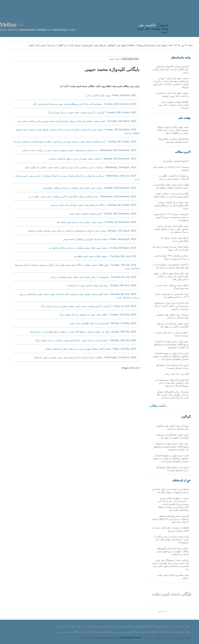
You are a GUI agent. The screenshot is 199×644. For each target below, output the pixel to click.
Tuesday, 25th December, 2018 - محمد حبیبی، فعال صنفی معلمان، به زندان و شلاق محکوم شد (89, 188)
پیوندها (141, 45)
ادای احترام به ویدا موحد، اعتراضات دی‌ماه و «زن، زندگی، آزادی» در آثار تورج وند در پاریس (171, 306)
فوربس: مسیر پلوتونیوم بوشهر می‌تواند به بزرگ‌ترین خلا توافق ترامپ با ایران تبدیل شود (170, 519)
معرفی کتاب (75, 45)
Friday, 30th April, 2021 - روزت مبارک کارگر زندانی (111, 95)
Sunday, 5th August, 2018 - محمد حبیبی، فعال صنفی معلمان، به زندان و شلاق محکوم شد (92, 248)
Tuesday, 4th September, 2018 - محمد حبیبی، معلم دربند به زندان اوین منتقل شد (96, 222)
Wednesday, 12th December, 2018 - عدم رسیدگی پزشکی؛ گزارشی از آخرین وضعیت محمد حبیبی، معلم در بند (82, 196)
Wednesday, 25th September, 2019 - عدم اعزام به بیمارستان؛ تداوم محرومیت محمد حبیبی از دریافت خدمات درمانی (79, 150)
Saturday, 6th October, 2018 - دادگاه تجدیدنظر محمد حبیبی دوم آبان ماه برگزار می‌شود (93, 205)
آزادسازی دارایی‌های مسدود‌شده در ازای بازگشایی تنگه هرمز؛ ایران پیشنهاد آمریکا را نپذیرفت (172, 383)
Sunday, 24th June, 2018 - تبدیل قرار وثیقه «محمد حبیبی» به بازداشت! (101, 285)
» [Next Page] (122, 368)
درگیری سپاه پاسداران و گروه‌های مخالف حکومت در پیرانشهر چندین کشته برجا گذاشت (172, 551)
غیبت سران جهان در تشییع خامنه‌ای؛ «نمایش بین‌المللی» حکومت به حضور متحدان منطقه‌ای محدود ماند (171, 356)
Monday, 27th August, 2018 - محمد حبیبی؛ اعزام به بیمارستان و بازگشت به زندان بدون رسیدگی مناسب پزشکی (82, 231)
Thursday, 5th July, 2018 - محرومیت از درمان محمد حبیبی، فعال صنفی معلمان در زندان (93, 277)
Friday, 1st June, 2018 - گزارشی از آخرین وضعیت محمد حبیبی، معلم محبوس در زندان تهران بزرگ (88, 306)
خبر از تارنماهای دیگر (182, 480)
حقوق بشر (121, 45)
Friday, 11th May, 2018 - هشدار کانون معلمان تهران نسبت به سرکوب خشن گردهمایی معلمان (90, 349)
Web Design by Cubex (130, 637)
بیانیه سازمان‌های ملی (181, 57)
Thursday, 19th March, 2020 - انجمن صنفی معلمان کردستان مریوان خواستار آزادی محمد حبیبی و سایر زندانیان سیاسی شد (77, 121)
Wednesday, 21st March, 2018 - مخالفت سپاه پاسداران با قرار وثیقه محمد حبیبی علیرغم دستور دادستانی (85, 357)
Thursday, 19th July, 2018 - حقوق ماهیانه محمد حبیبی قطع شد (105, 256)
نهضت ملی (161, 45)
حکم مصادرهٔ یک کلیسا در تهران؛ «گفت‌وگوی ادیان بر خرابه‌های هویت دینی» (171, 205)
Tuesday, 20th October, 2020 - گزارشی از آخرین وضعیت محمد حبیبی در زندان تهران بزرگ (92, 112)
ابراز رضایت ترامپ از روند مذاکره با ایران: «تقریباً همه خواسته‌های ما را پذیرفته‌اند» (171, 539)
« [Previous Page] (135, 368)
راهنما (32, 45)
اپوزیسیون (87, 45)
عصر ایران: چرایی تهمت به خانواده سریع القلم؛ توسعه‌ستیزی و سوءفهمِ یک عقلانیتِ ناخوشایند (171, 344)
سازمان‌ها (150, 45)
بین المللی (62, 45)
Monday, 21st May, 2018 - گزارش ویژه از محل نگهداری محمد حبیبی (103, 323)
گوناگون (111, 45)
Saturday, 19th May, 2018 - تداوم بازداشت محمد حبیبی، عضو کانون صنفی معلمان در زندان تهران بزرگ (86, 340)
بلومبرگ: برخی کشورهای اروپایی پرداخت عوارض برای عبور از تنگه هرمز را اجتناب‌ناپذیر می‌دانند (173, 395)
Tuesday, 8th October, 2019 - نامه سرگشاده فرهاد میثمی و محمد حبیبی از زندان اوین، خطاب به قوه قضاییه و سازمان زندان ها (75, 142)
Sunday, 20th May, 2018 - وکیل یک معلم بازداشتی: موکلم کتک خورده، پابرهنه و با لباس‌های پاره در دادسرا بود (83, 332)
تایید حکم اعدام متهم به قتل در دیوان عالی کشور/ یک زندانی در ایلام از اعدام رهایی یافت (171, 276)
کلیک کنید (64, 86)
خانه (170, 45)
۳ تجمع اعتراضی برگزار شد (176, 161)
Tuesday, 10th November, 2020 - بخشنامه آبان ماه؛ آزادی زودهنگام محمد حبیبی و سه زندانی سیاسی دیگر (85, 104)
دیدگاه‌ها (132, 45)
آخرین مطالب (183, 152)
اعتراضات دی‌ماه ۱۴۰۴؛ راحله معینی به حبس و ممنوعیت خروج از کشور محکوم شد (171, 217)
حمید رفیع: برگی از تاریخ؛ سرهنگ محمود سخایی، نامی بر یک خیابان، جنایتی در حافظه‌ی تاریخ (172, 130)
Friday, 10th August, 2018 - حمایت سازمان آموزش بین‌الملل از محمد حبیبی (99, 239)
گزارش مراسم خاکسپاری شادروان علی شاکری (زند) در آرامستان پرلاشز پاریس (171, 69)
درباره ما (52, 45)
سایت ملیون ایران (130, 59)
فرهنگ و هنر (100, 45)
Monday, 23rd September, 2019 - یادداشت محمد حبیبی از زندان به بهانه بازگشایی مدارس (92, 159)
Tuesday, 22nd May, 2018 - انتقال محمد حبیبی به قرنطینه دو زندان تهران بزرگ (98, 315)
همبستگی (139, 626)
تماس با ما (41, 45)
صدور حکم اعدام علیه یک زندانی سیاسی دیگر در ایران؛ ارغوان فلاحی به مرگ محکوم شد (171, 229)
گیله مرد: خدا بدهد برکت (177, 374)
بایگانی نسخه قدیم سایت (171, 594)
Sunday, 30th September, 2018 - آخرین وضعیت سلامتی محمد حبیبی (103, 214)
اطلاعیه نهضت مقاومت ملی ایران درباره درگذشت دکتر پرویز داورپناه (173, 105)
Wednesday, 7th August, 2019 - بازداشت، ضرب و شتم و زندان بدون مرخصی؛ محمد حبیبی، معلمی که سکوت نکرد (80, 167)
